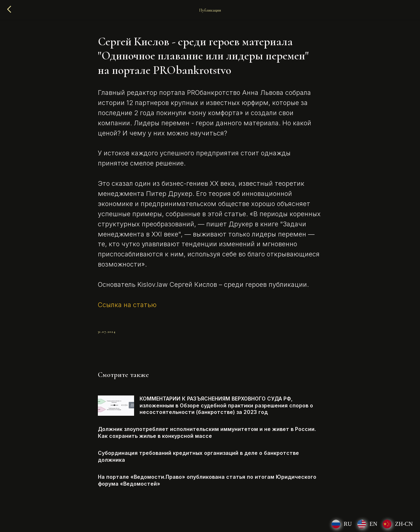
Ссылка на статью (127, 305)
